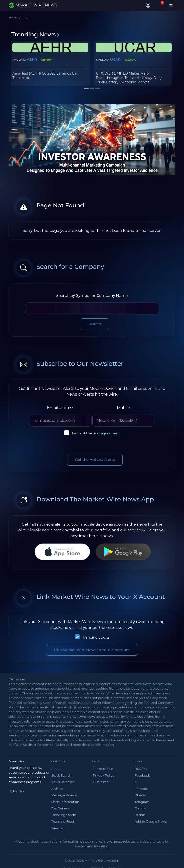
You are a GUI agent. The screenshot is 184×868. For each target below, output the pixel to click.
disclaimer (28, 745)
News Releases (63, 782)
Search (95, 324)
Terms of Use (103, 769)
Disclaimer (101, 782)
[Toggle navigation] (171, 5)
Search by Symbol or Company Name (92, 296)
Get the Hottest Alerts (95, 460)
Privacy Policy (103, 775)
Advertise (17, 791)
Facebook (142, 775)
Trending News (36, 34)
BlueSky (141, 795)
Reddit (140, 815)
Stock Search (61, 775)
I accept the (96, 433)
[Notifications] (160, 5)
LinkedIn (141, 789)
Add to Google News (151, 821)
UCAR (115, 60)
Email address (60, 408)
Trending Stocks (96, 637)
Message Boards (64, 795)
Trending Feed (63, 821)
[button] (148, 5)
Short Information (65, 802)
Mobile (123, 408)
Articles (57, 789)
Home (13, 17)
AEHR (32, 60)
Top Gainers (60, 808)
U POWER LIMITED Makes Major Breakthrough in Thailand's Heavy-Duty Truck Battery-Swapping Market (129, 78)
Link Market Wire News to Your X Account (92, 650)
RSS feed (142, 769)
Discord (141, 808)
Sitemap (58, 828)
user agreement (106, 433)
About (56, 769)
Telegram (142, 802)
